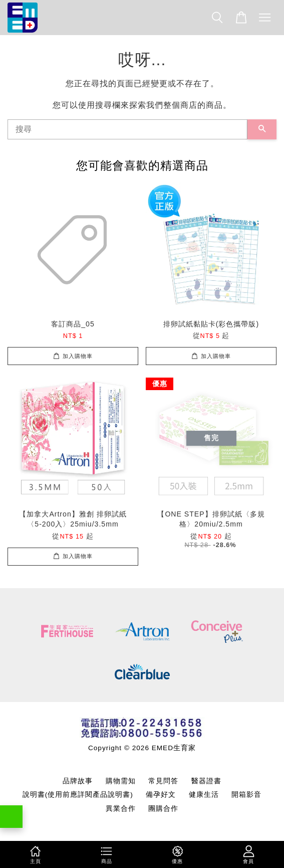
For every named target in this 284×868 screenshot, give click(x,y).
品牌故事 (78, 781)
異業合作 (121, 809)
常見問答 (163, 781)
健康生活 (204, 795)
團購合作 (163, 809)
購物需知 (121, 781)
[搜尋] (127, 129)
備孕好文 (161, 795)
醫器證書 (206, 781)
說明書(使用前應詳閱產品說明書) (78, 795)
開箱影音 (246, 795)
